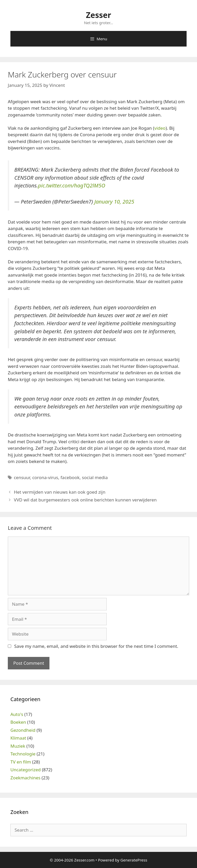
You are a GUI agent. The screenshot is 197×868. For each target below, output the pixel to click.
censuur (22, 477)
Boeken (18, 722)
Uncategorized (26, 770)
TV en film (21, 762)
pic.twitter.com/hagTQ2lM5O (72, 185)
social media (95, 477)
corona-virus (45, 477)
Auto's (17, 714)
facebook (70, 477)
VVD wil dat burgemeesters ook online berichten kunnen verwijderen (85, 500)
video (160, 128)
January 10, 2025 (114, 201)
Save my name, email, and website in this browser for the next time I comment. (96, 646)
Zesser (98, 15)
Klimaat (18, 738)
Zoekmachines (25, 778)
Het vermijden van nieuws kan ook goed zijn (60, 492)
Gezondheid (23, 730)
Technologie (23, 754)
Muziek (18, 746)
